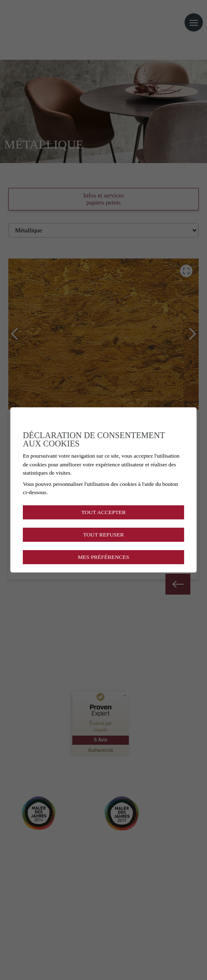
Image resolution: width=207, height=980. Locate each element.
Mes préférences (103, 557)
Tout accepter (103, 512)
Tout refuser (103, 535)
